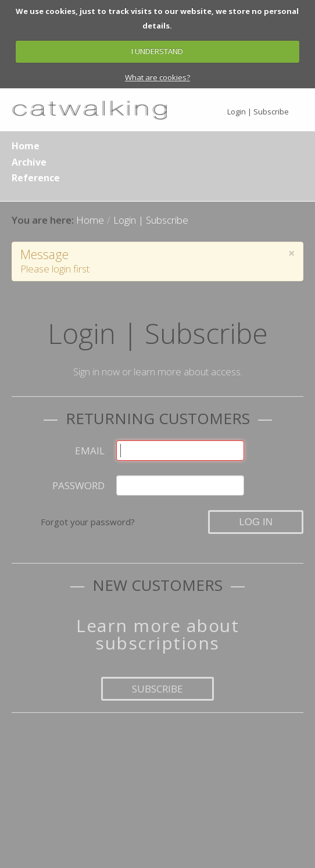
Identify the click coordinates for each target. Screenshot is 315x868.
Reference (36, 178)
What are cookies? (157, 77)
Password (78, 485)
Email (90, 451)
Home (26, 146)
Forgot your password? (88, 522)
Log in (256, 522)
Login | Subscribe (258, 112)
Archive (29, 162)
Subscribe (157, 689)
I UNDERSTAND (157, 51)
